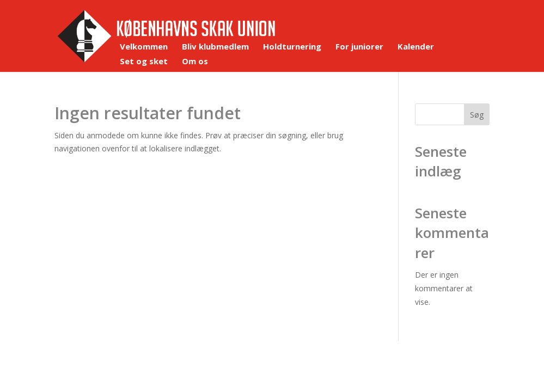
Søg (477, 115)
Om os (195, 62)
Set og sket (144, 62)
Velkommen (144, 47)
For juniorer (359, 47)
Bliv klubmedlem (215, 47)
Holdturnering (292, 47)
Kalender (416, 47)
